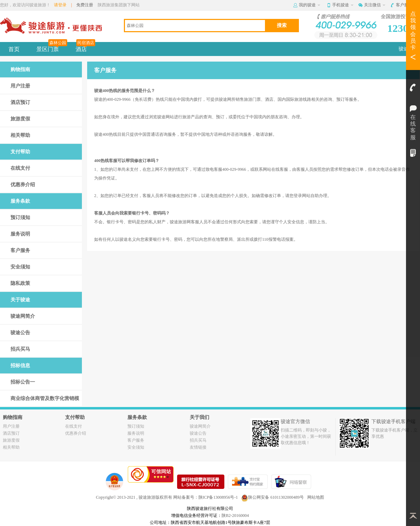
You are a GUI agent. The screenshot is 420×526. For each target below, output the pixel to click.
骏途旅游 (147, 497)
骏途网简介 (23, 316)
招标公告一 (23, 382)
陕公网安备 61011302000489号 (272, 497)
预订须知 (20, 218)
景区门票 (52, 47)
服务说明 (20, 234)
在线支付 (20, 168)
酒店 (85, 47)
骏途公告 (20, 333)
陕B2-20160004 (235, 516)
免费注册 (85, 5)
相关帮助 (20, 135)
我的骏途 (310, 5)
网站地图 (316, 497)
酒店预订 (20, 102)
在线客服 (413, 107)
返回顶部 (413, 516)
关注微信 (375, 5)
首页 (14, 49)
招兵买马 (20, 349)
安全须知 (20, 267)
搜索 (282, 25)
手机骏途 (343, 5)
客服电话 (413, 87)
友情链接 (198, 447)
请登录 (60, 5)
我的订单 (413, 153)
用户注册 (20, 86)
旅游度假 (20, 119)
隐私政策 (20, 283)
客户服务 (407, 5)
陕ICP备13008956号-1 (218, 497)
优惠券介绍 (23, 185)
